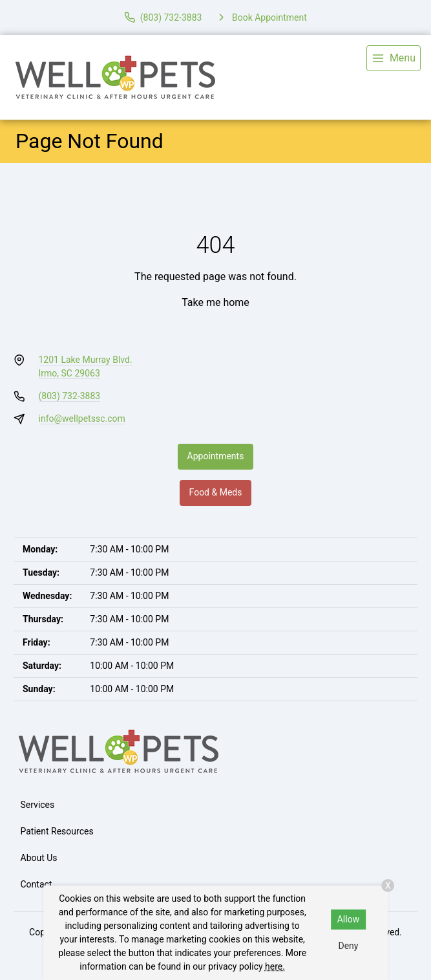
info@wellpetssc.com (82, 419)
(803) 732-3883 (70, 396)
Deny (348, 946)
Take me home (215, 302)
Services (38, 805)
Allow (348, 919)
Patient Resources (57, 831)
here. (275, 966)
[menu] (394, 58)
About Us (39, 858)
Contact (37, 884)
